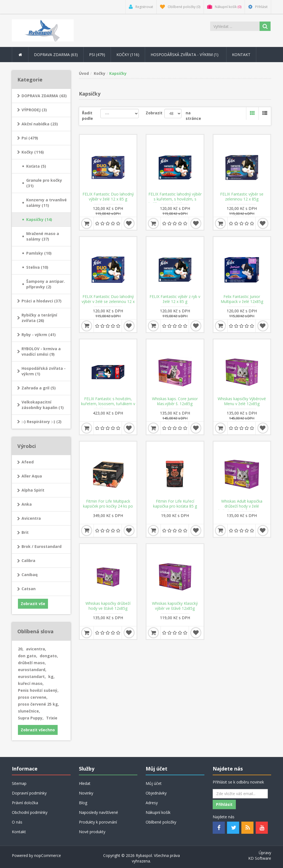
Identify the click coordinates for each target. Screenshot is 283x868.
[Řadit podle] (120, 114)
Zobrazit (154, 113)
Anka (27, 504)
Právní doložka (25, 803)
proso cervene (33, 697)
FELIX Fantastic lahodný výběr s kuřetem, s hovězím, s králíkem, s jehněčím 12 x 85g (175, 199)
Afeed (28, 462)
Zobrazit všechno (38, 730)
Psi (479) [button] (97, 55)
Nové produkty (92, 832)
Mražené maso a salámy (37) (43, 236)
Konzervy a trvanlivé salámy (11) (46, 203)
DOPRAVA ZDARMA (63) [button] (56, 55)
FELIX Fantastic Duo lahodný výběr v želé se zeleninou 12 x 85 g (108, 302)
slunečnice (29, 711)
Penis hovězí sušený (38, 690)
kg (51, 676)
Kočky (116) (33, 152)
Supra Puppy (31, 718)
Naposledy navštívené (98, 812)
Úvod (84, 73)
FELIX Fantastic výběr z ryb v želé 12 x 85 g (175, 299)
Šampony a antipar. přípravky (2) (46, 284)
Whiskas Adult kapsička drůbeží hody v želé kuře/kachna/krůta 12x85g (242, 506)
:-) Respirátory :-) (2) (42, 422)
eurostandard (32, 670)
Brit (25, 532)
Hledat (85, 783)
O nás (17, 822)
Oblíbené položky (161, 822)
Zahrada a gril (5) (39, 388)
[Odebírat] (240, 794)
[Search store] (235, 26)
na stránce (193, 116)
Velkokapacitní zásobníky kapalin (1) (43, 405)
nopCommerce (48, 855)
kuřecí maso (31, 683)
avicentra (36, 649)
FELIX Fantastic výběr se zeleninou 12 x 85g (242, 197)
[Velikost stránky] (173, 114)
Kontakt (241, 55)
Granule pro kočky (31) (44, 183)
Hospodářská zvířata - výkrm (186, 55)
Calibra (28, 560)
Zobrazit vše (33, 604)
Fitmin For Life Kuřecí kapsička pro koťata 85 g (175, 504)
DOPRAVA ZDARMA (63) (44, 96)
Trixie (52, 718)
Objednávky (156, 793)
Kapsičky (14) (39, 219)
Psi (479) (30, 138)
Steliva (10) (37, 267)
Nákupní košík (158, 812)
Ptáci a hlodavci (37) (42, 301)
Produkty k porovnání (98, 822)
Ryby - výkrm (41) (39, 335)
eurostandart (32, 676)
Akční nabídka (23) (40, 124)
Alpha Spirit (33, 490)
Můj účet (154, 783)
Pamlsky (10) (39, 253)
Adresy (152, 803)
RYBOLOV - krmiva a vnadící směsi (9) (41, 351)
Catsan (29, 589)
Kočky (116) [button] (128, 55)
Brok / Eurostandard (42, 546)
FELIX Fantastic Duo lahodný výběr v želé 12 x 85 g (108, 197)
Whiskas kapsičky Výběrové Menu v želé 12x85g (242, 401)
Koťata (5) (36, 166)
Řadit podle (87, 116)
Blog (83, 803)
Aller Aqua (32, 476)
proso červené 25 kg (38, 704)
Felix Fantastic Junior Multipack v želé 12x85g (242, 299)
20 (21, 649)
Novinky (86, 793)
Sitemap (19, 783)
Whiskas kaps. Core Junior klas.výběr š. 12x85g (175, 401)
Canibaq (30, 575)
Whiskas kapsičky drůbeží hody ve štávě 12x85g (108, 606)
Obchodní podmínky (30, 812)
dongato (49, 656)
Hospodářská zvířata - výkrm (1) (44, 371)
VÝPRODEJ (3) (34, 110)
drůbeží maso (32, 663)
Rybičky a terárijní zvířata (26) (39, 318)
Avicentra (31, 518)
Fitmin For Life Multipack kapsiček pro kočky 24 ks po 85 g (108, 506)
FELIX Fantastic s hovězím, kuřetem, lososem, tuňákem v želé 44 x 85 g (108, 404)
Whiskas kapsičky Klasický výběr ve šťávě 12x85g (175, 606)
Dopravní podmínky (29, 793)
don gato (28, 656)
